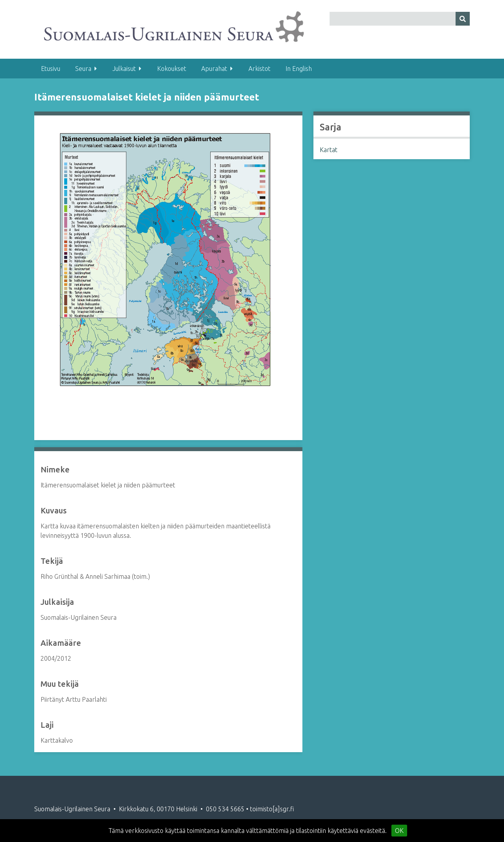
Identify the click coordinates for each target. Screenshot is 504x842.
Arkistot (259, 69)
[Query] (400, 19)
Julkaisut (124, 69)
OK (399, 831)
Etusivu (51, 69)
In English (299, 69)
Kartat (329, 150)
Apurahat (214, 69)
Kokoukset (172, 69)
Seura (83, 69)
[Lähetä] (463, 19)
